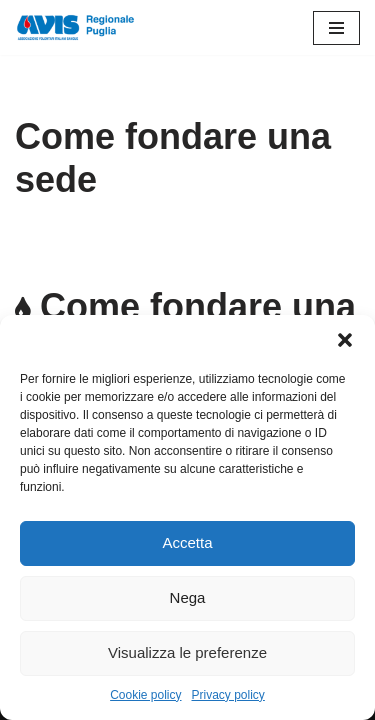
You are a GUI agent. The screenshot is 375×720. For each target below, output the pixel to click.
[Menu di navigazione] (336, 28)
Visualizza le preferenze (187, 652)
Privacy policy (228, 695)
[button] (345, 340)
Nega (188, 597)
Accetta (187, 542)
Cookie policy (145, 695)
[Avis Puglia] (75, 27)
